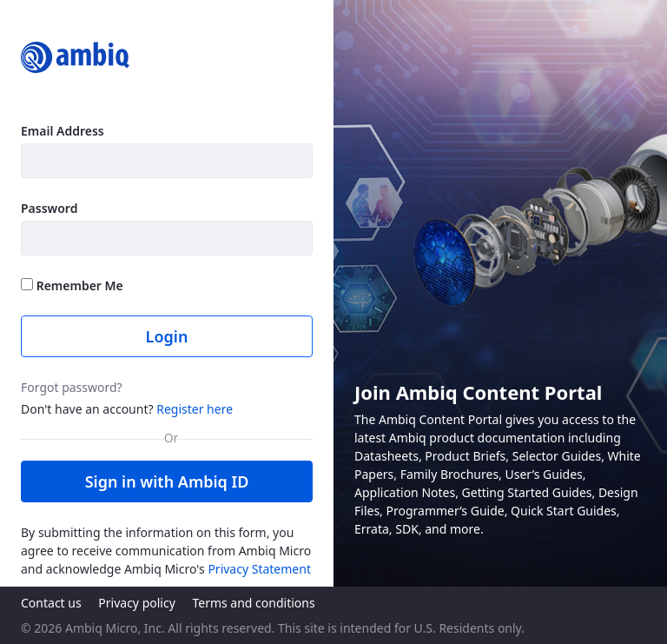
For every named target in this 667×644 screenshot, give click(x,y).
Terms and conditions (253, 603)
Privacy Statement (259, 569)
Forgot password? (72, 387)
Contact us (51, 603)
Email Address (63, 131)
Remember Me (72, 285)
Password (49, 208)
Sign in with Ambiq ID (167, 481)
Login (167, 336)
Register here (195, 409)
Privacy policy (137, 603)
